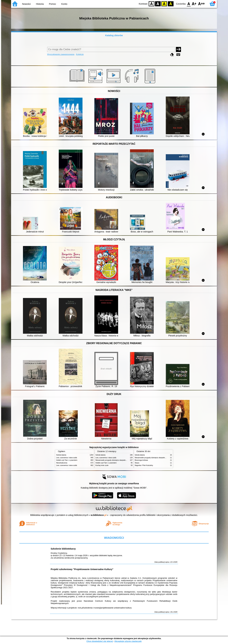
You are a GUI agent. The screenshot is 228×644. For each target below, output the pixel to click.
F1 (194, 4)
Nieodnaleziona (62, 463)
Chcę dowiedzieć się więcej (100, 641)
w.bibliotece (99, 515)
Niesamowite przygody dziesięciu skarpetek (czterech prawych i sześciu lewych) (124, 460)
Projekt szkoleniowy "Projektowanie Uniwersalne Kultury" (82, 569)
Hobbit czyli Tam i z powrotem (67, 460)
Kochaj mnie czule (102, 465)
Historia (40, 4)
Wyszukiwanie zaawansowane (61, 54)
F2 (201, 4)
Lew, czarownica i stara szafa (67, 458)
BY (171, 4)
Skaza (137, 463)
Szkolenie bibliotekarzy (63, 549)
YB (164, 4)
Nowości (26, 4)
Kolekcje (80, 54)
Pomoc (52, 4)
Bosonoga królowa (141, 460)
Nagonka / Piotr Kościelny (144, 465)
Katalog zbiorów (114, 35)
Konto (64, 4)
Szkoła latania (61, 455)
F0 (189, 4)
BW (158, 4)
